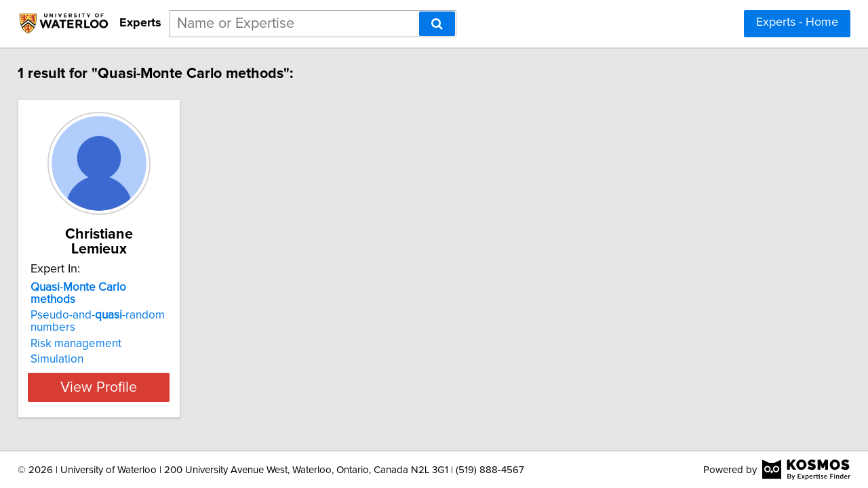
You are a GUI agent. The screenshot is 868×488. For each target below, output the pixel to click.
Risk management (85, 317)
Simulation (66, 332)
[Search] (437, 24)
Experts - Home (797, 22)
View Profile (126, 360)
